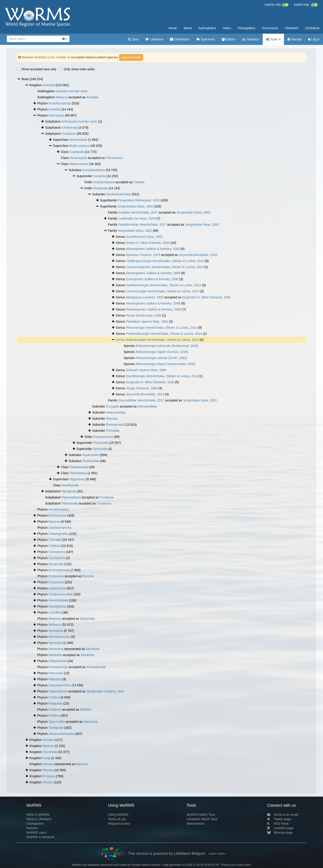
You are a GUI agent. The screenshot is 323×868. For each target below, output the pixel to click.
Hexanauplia (78, 158)
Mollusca (55, 625)
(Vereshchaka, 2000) (166, 364)
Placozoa (55, 679)
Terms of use (117, 819)
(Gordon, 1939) (162, 352)
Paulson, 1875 (143, 255)
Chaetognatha (59, 534)
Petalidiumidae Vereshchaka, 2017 (142, 225)
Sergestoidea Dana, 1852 (135, 206)
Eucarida (99, 176)
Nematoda (56, 631)
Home (173, 28)
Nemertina (56, 649)
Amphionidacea (104, 182)
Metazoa (62, 97)
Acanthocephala (60, 103)
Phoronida (56, 673)
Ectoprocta (56, 576)
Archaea (48, 740)
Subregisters (207, 28)
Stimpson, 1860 (142, 388)
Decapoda (100, 188)
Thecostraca (114, 158)
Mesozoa (55, 619)
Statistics (251, 39)
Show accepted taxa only (37, 69)
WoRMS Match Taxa (201, 815)
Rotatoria (55, 709)
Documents (270, 28)
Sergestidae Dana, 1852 (193, 212)
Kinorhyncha (57, 606)
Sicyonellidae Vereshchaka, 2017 (141, 400)
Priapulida (56, 703)
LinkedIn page (280, 828)
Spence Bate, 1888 (146, 370)
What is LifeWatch (39, 819)
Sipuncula (90, 722)
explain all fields (131, 57)
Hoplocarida (91, 455)
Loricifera (55, 612)
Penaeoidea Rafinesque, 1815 (139, 200)
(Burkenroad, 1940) (167, 346)
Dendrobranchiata (118, 194)
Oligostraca (77, 479)
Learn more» (217, 854)
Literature (154, 39)
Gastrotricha (57, 588)
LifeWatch (292, 28)
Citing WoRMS (118, 815)
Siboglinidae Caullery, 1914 (105, 691)
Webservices (196, 824)
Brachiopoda (58, 516)
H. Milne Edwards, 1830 (148, 243)
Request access (119, 824)
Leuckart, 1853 (145, 297)
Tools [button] (273, 39)
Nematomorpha (60, 637)
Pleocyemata (115, 425)
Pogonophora (58, 691)
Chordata (55, 540)
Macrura (112, 419)
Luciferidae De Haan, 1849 (137, 218)
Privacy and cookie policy (236, 865)
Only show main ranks (77, 69)
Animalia (48, 85)
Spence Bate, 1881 (147, 322)
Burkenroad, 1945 (143, 315)
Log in (314, 39)
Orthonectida (58, 661)
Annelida (55, 109)
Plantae (48, 770)
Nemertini (55, 655)
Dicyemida (56, 564)
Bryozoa (54, 522)
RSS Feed (278, 824)
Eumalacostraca (94, 170)
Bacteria (48, 746)
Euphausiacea (103, 437)
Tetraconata (70, 503)
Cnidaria (55, 546)
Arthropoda (56, 115)
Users (227, 28)
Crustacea (69, 134)
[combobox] (33, 39)
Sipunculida (57, 722)
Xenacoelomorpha (61, 734)
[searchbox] (32, 39)
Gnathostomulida (61, 594)
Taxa (133, 39)
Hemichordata (58, 600)
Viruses (48, 782)
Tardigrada (56, 728)
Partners (32, 828)
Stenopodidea (147, 406)
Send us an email (283, 815)
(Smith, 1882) (161, 358)
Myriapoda (69, 491)
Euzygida (112, 406)
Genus (121, 340)
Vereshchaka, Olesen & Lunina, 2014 (165, 261)
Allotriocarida (78, 140)
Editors (229, 39)
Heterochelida (116, 412)
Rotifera (86, 709)
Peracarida (101, 443)
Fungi (47, 758)
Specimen (206, 39)
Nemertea (56, 643)
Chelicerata (70, 128)
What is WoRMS (38, 815)
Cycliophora (57, 558)
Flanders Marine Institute (146, 865)
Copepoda (77, 152)
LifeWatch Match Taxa (202, 819)
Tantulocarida (79, 467)
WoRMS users (36, 833)
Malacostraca (79, 164)
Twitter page (279, 819)
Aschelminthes (59, 509)
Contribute (312, 28)
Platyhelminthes (60, 685)
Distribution (180, 39)
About (188, 28)
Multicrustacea (79, 146)
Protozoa (49, 776)
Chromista (50, 752)
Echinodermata (59, 570)
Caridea (139, 182)
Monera (48, 764)
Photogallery (247, 28)
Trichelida (113, 431)
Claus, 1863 (144, 237)
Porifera (54, 697)
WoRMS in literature (40, 837)
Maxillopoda (70, 485)
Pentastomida (58, 667)
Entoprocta (56, 582)
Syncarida (100, 449)
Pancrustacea (71, 497)
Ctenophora (57, 552)
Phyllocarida (91, 461)
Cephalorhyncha (60, 528)
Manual (294, 39)
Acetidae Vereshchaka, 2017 (138, 212)
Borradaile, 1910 (198, 255)
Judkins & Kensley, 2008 (153, 249)
